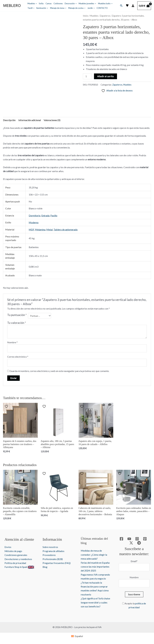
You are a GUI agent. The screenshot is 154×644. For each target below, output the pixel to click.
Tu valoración (17, 323)
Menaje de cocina (77, 8)
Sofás (41, 3)
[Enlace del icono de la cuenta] (133, 6)
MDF (31, 229)
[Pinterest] (145, 539)
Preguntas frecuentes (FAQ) (57, 563)
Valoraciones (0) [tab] (52, 120)
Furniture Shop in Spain (19, 567)
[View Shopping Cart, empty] (144, 6)
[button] (36, 3)
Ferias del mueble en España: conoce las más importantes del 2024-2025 (95, 567)
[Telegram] (139, 543)
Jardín (91, 8)
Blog (45, 567)
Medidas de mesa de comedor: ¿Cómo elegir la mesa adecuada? (94, 555)
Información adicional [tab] (30, 120)
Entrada (45, 215)
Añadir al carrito (105, 76)
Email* (134, 561)
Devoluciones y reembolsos (19, 559)
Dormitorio (35, 215)
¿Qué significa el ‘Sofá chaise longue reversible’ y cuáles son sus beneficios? (95, 602)
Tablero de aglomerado (66, 229)
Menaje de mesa (58, 8)
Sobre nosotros (50, 547)
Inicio (85, 16)
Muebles (32, 3)
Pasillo (54, 215)
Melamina (40, 229)
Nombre (12, 342)
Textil (31, 8)
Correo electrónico (18, 357)
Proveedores (49, 555)
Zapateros (105, 16)
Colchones (58, 3)
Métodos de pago (14, 551)
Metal (49, 229)
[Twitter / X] (131, 543)
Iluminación (42, 8)
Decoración (71, 3)
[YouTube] (129, 539)
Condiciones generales (16, 555)
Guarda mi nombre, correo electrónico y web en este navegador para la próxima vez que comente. (59, 371)
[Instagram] (137, 539)
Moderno (34, 222)
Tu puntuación (17, 315)
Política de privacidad (16, 563)
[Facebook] (121, 539)
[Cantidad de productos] (87, 76)
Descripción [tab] (9, 120)
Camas (49, 3)
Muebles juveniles (87, 3)
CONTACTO (102, 8)
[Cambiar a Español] (77, 636)
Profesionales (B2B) (53, 559)
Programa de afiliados (54, 551)
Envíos (8, 547)
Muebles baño (105, 3)
